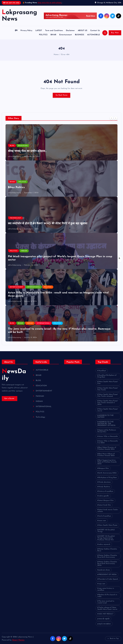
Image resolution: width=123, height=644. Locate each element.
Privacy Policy (26, 31)
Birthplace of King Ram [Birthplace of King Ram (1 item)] (108, 478)
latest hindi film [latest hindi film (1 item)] (105, 505)
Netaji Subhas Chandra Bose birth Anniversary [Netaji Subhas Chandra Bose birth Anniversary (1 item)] (107, 556)
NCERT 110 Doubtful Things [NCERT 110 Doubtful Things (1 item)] (106, 531)
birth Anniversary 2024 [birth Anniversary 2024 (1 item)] (108, 473)
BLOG (12, 146)
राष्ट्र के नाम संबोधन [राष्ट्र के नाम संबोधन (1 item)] (105, 624)
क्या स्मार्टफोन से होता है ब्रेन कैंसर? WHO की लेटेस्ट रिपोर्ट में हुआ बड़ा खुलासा (48, 224)
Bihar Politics (16, 187)
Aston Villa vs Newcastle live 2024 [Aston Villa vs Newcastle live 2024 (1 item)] (108, 442)
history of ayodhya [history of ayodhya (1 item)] (106, 491)
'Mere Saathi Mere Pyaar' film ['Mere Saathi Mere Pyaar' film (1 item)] (108, 383)
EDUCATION (23, 146)
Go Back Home (61, 95)
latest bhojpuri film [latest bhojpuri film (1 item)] (106, 500)
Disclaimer (70, 31)
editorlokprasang (14, 157)
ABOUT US (83, 31)
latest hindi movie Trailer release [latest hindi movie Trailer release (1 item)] (108, 511)
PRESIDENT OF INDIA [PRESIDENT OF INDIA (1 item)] (108, 575)
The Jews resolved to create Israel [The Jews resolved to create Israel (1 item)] (106, 602)
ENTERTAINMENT (17, 287)
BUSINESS (80, 35)
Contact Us (95, 31)
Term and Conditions (54, 31)
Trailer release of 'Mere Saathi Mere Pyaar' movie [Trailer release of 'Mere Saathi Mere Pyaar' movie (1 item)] (107, 608)
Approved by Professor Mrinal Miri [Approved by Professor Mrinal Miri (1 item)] (107, 431)
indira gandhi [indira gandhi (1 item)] (104, 496)
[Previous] (111, 118)
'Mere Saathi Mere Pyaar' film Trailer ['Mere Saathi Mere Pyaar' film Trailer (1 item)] (108, 389)
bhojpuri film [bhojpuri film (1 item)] (104, 468)
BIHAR (53, 35)
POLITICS (43, 35)
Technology (15, 218)
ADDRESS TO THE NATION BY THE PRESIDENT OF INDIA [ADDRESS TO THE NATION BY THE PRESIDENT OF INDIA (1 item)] (106, 424)
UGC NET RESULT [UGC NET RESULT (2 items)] (106, 614)
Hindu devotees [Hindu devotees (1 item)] (105, 482)
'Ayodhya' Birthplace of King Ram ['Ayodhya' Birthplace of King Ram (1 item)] (107, 376)
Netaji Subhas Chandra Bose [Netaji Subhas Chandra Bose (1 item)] (107, 550)
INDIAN (24, 251)
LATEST (39, 31)
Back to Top (113, 639)
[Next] (116, 118)
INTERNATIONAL (34, 287)
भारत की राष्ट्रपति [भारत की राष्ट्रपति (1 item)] (104, 619)
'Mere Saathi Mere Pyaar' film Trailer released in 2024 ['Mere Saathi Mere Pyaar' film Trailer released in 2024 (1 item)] (108, 403)
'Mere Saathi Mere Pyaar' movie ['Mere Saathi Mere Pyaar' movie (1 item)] (108, 410)
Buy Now (115, 33)
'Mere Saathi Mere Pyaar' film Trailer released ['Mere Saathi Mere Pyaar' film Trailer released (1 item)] (108, 395)
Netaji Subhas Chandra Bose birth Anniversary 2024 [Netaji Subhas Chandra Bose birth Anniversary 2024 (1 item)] (107, 564)
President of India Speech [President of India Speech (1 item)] (108, 579)
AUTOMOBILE (94, 35)
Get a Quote (10, 399)
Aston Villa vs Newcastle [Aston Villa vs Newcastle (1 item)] (108, 436)
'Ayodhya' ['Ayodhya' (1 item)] (102, 371)
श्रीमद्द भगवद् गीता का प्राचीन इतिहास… (50, 3)
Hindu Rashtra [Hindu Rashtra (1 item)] (104, 487)
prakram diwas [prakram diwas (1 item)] (104, 570)
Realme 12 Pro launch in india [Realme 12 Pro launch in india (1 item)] (107, 596)
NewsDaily (14, 375)
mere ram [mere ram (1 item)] (102, 521)
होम (16, 31)
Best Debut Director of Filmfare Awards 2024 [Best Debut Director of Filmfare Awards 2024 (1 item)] (107, 448)
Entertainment (66, 35)
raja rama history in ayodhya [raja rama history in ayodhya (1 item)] (106, 589)
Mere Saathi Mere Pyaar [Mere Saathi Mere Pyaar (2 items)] (108, 525)
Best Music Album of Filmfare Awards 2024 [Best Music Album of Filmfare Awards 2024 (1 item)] (106, 455)
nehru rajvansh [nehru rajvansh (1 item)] (104, 544)
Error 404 (65, 55)
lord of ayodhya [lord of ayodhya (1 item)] (105, 516)
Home (56, 55)
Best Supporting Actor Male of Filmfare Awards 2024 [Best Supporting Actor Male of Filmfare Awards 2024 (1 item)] (107, 462)
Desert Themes (18, 640)
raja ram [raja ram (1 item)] (102, 584)
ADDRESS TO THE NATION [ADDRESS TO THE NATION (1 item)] (105, 416)
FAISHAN (40, 396)
